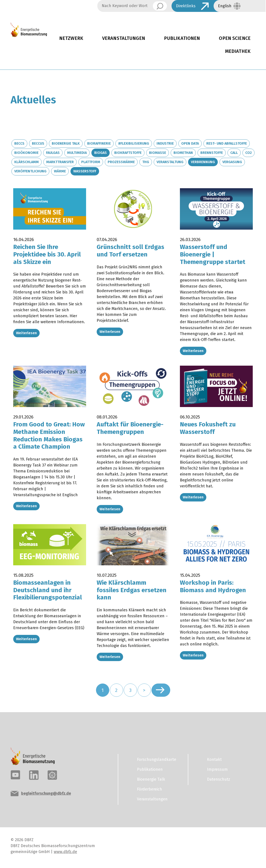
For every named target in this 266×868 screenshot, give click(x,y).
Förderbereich (150, 789)
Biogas (101, 153)
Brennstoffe (212, 153)
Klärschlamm (27, 162)
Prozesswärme (121, 162)
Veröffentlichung (30, 171)
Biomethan (183, 153)
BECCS (19, 143)
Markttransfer (60, 162)
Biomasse (158, 153)
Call (234, 153)
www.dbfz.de (65, 852)
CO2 (248, 153)
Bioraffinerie (99, 143)
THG (146, 162)
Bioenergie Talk (66, 143)
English (225, 6)
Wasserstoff (85, 171)
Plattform (91, 162)
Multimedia (77, 153)
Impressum (217, 769)
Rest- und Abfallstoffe (227, 143)
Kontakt (214, 759)
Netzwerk (71, 38)
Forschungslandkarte (157, 759)
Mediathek (238, 51)
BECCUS (38, 143)
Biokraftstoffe (128, 153)
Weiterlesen (26, 333)
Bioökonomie (26, 153)
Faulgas (53, 153)
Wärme (60, 171)
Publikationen (182, 38)
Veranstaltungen (124, 38)
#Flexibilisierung (134, 143)
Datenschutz (219, 779)
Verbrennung (203, 162)
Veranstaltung (170, 162)
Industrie (165, 143)
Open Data (190, 143)
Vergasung (232, 162)
